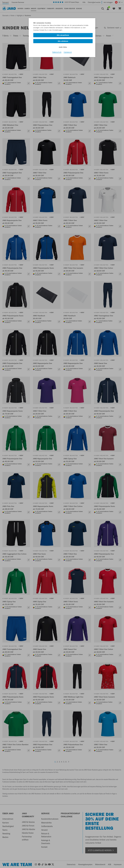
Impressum (68, 52)
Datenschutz (57, 52)
